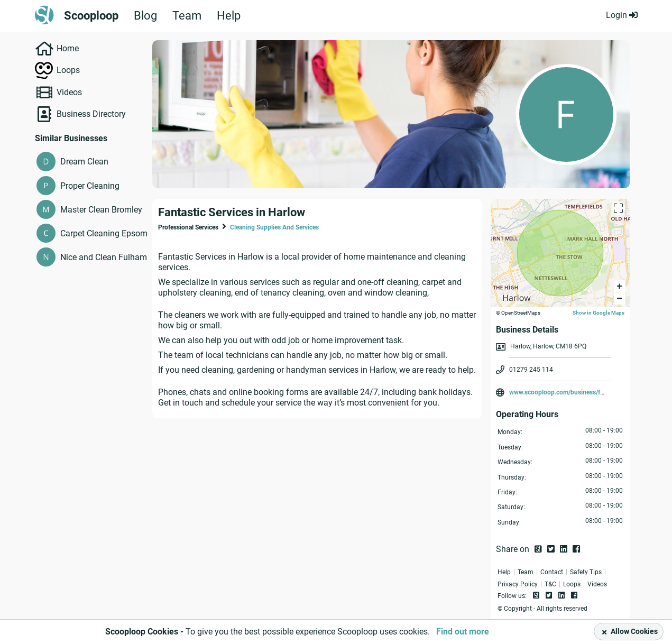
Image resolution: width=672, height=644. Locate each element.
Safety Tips (586, 572)
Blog (145, 16)
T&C (550, 584)
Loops (68, 70)
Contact (552, 572)
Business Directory (91, 114)
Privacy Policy (518, 584)
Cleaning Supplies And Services (274, 227)
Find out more (463, 632)
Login (622, 15)
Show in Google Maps (599, 313)
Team (187, 16)
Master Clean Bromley (101, 210)
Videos (69, 92)
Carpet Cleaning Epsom (104, 233)
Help (229, 16)
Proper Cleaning (90, 186)
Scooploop (91, 16)
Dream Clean (84, 162)
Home (68, 48)
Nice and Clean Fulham (104, 257)
